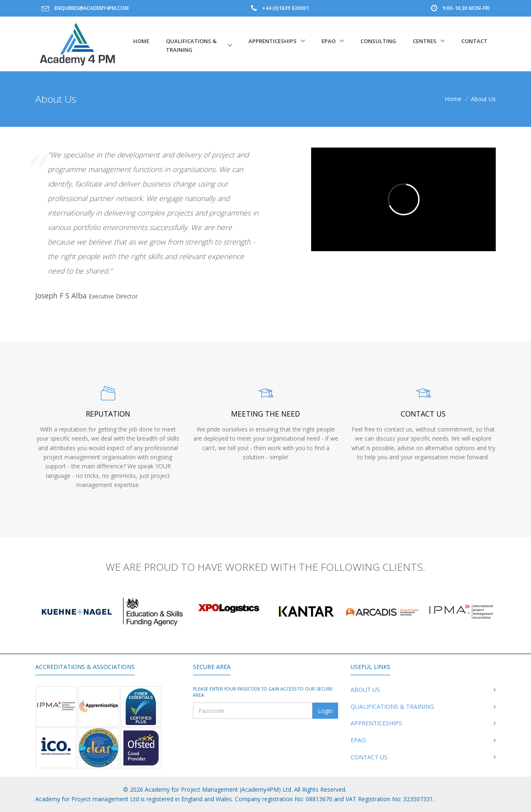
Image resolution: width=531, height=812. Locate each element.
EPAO (329, 41)
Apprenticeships (273, 41)
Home (141, 41)
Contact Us (369, 757)
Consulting (378, 41)
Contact (474, 41)
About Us (365, 690)
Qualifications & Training (191, 45)
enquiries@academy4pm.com (91, 8)
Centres (425, 41)
